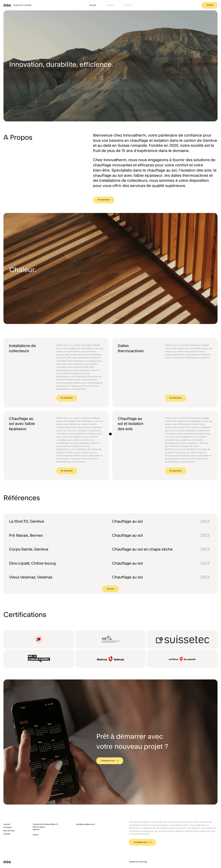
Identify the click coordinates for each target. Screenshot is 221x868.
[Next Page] (110, 589)
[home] (17, 5)
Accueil (93, 5)
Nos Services (9, 831)
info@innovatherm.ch (85, 824)
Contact (210, 5)
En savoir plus (104, 200)
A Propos (110, 5)
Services (128, 5)
